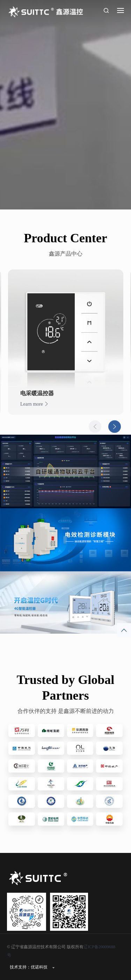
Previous (95, 432)
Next (115, 432)
